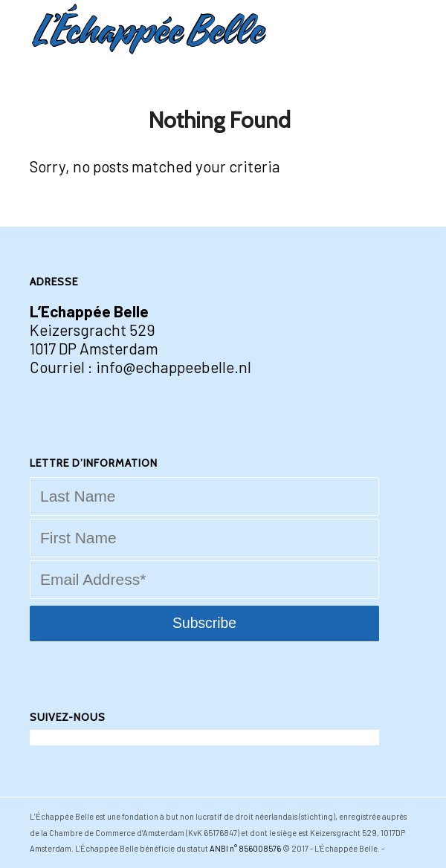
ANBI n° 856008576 (245, 848)
